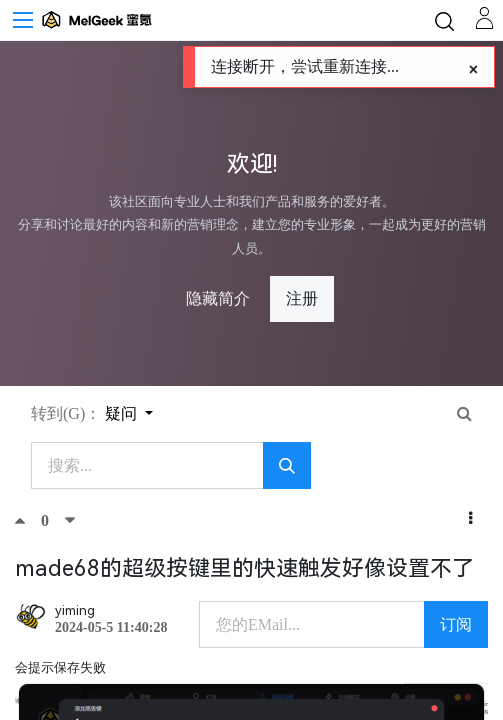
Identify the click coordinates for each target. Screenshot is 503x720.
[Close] (473, 70)
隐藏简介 (218, 298)
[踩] (70, 520)
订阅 (456, 624)
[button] (470, 519)
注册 (302, 298)
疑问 (123, 413)
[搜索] (287, 466)
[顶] (28, 520)
